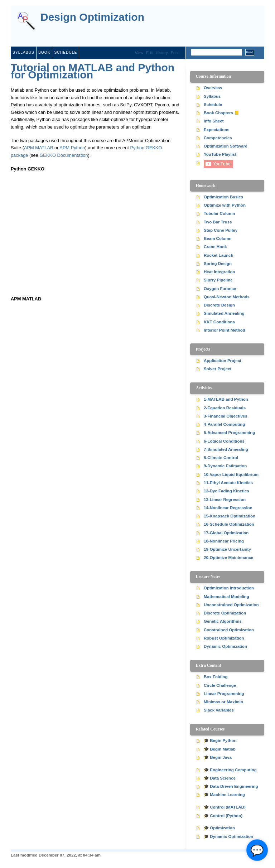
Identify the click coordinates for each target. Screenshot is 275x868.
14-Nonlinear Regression (228, 508)
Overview (213, 88)
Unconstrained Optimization (231, 605)
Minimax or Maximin (223, 702)
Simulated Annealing (224, 313)
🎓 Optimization (219, 828)
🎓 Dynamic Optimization (228, 836)
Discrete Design (219, 305)
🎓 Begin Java (218, 757)
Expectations (217, 130)
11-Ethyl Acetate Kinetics (228, 483)
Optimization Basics (223, 197)
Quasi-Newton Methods (227, 297)
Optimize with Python (225, 205)
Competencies (218, 138)
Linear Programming (224, 694)
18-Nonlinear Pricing (224, 541)
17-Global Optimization (226, 533)
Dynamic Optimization (225, 646)
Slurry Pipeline (218, 280)
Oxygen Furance (220, 289)
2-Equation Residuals (225, 408)
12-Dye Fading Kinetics (226, 491)
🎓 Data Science (220, 778)
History (162, 53)
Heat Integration (219, 272)
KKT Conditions (219, 322)
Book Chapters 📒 (221, 113)
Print (175, 53)
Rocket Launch (219, 255)
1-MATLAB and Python (226, 399)
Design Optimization (92, 17)
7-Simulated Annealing (226, 449)
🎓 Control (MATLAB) (225, 807)
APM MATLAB (39, 148)
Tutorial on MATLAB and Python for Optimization (93, 71)
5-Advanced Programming (229, 433)
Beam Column (218, 238)
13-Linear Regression (225, 500)
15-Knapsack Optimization (230, 516)
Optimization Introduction (229, 588)
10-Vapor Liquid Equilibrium (231, 474)
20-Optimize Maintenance (228, 558)
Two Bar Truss (218, 222)
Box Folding (216, 677)
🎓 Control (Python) (223, 816)
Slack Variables (219, 710)
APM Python (72, 148)
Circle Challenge (220, 685)
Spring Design (218, 264)
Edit (149, 53)
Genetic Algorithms (223, 621)
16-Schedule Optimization (229, 524)
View (139, 53)
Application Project (223, 361)
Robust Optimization (224, 638)
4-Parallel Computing (224, 424)
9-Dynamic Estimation (225, 466)
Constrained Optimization (229, 630)
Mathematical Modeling (226, 597)
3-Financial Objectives (226, 416)
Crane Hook (215, 247)
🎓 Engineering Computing (230, 770)
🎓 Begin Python (220, 741)
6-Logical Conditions (224, 441)
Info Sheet (214, 121)
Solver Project (218, 369)
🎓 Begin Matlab (220, 749)
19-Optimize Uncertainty (227, 549)
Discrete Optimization (225, 613)
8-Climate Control (221, 458)
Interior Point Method (225, 330)
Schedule (66, 52)
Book (44, 52)
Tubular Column (219, 213)
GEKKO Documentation (64, 155)
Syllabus (23, 52)
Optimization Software (226, 146)
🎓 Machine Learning (224, 795)
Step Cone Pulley (221, 230)
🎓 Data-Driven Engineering (231, 786)
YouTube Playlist (220, 154)
